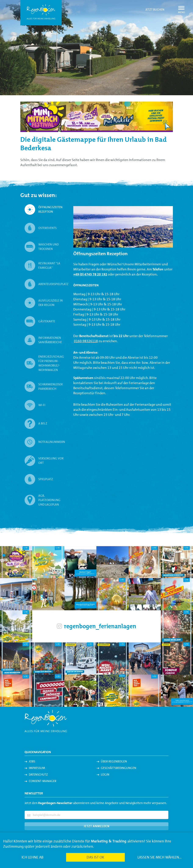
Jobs (32, 761)
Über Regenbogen (114, 761)
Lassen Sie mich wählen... (160, 857)
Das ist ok (95, 857)
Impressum (37, 768)
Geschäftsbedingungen (119, 768)
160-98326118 (87, 341)
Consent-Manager (43, 781)
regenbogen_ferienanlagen (96, 626)
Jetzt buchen (155, 10)
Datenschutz (38, 774)
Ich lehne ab (33, 857)
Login (105, 774)
